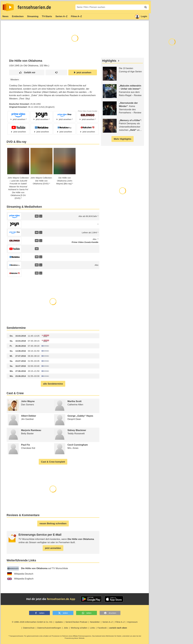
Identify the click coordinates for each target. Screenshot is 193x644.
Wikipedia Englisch (20, 579)
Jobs (66, 628)
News (5, 16)
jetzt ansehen (83, 73)
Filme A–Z (76, 16)
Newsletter (95, 622)
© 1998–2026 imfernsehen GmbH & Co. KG (32, 622)
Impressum (133, 622)
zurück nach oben (118, 628)
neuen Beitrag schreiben (53, 524)
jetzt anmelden (53, 548)
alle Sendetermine (53, 384)
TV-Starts (47, 16)
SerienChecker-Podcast (76, 622)
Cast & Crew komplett (53, 462)
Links (93, 628)
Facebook (102, 628)
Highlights (109, 61)
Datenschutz (29, 628)
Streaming (33, 16)
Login (141, 16)
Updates (59, 622)
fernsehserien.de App (61, 599)
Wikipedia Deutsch (20, 574)
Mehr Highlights (122, 139)
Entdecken (18, 16)
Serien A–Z (61, 16)
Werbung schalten (79, 628)
